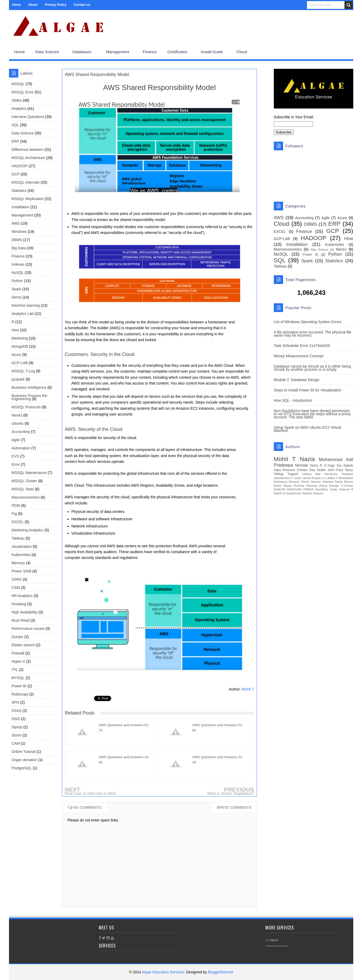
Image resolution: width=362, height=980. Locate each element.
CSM (16, 588)
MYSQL (18, 678)
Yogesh (293, 474)
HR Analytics (22, 596)
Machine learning (26, 305)
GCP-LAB (20, 363)
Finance (18, 256)
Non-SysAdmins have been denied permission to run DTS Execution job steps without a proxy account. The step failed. (312, 414)
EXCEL (18, 522)
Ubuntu (18, 423)
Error (16, 464)
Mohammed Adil (336, 460)
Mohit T (248, 689)
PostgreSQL (22, 768)
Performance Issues (28, 629)
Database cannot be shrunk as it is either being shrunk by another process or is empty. (312, 368)
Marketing (20, 338)
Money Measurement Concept (299, 356)
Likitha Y (332, 478)
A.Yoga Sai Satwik (339, 466)
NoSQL (18, 273)
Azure (17, 355)
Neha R (316, 466)
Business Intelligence (29, 387)
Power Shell (22, 571)
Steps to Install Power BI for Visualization (308, 390)
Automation (21, 448)
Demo (17, 297)
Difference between (28, 150)
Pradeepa (283, 465)
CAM (16, 743)
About (33, 5)
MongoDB (20, 346)
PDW (16, 505)
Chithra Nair (311, 474)
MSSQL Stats (23, 489)
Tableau (18, 538)
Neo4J (17, 415)
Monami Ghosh (299, 482)
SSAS (17, 711)
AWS (16, 223)
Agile (16, 440)
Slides (17, 100)
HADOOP (20, 166)
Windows (19, 232)
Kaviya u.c (318, 478)
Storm (17, 735)
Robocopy (20, 694)
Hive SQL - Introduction (293, 400)
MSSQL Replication (28, 199)
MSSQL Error (23, 92)
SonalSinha (293, 493)
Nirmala (302, 465)
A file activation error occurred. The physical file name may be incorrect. (313, 334)
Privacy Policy (55, 5)
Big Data (19, 248)
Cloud (282, 224)
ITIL (15, 670)
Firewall (18, 653)
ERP (15, 141)
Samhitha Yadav (326, 489)
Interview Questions (28, 117)
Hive (15, 330)
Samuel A (346, 489)
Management (23, 215)
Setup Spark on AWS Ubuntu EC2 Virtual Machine (307, 429)
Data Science (23, 133)
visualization (22, 547)
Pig (14, 514)
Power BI (19, 686)
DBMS (17, 240)
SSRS (17, 579)
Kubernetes (21, 555)
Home (17, 5)
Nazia (307, 459)
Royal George (329, 486)
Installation (21, 207)
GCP (16, 174)
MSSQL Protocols (26, 407)
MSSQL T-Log (23, 371)
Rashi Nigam (283, 486)
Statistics (19, 191)
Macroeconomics (26, 497)
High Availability (25, 612)
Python (17, 281)
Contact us (82, 5)
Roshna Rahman (306, 486)
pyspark (18, 379)
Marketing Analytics (28, 530)
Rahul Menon (344, 482)
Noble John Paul (330, 470)
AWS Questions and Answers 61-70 (124, 728)
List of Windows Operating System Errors (308, 322)
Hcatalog (19, 604)
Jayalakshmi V (283, 478)
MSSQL (18, 84)
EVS (15, 456)
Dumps (17, 637)
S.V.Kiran (347, 486)
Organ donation (24, 760)
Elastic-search (23, 645)
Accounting (21, 432)
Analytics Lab (23, 314)
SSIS (16, 719)
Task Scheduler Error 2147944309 (302, 346)
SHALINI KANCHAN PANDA (294, 489)
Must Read (21, 620)
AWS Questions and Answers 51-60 (218, 728)
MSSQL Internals (26, 182)
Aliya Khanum (285, 470)
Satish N (279, 493)
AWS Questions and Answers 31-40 (218, 760)
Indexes (18, 264)
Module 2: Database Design (297, 380)
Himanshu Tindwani (339, 474)
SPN (15, 702)
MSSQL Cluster (24, 481)
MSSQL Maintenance (29, 473)
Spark (17, 289)
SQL (15, 125)
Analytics (19, 109)
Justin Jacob (302, 478)
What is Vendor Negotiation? (231, 793)
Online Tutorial (24, 752)
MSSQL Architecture (28, 158)
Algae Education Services (163, 972)
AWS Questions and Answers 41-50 (124, 760)
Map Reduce (319, 250)
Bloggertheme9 (220, 972)
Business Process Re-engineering (30, 397)
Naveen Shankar (322, 482)
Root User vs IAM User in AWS (90, 793)
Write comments (234, 807)
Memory (18, 563)
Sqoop (17, 727)
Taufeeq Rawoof (312, 493)
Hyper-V (18, 661)
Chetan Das (306, 470)
